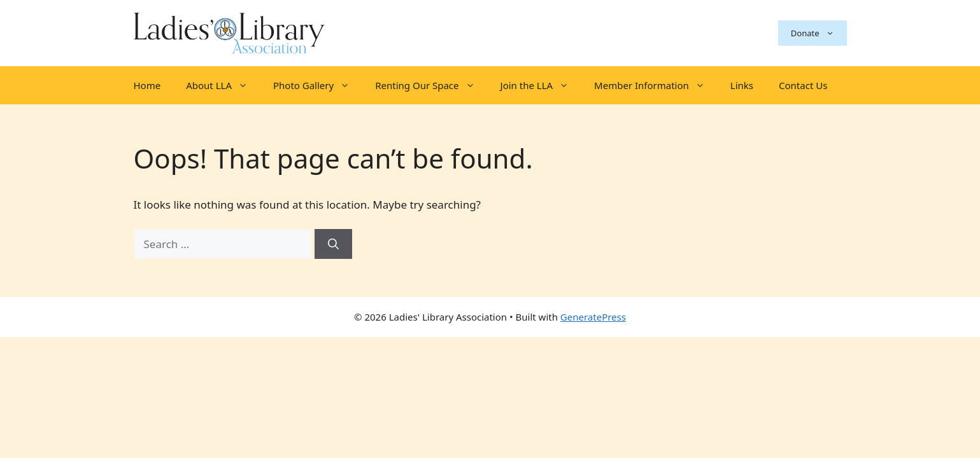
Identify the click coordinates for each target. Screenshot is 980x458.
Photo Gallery (318, 85)
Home (147, 85)
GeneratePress (593, 317)
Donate (819, 33)
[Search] (333, 244)
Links (742, 85)
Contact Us (803, 85)
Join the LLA (541, 85)
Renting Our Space (431, 85)
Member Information (656, 85)
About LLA (223, 85)
